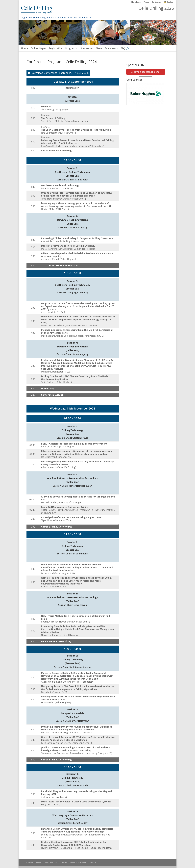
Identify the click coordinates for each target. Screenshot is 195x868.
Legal (38, 862)
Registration (56, 49)
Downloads (111, 49)
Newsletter (136, 2)
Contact (30, 862)
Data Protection (51, 862)
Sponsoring (87, 49)
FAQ (123, 49)
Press (146, 2)
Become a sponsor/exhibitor (146, 72)
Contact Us (157, 2)
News (99, 49)
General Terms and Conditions (83, 862)
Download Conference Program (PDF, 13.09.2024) (60, 73)
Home (24, 49)
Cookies (64, 862)
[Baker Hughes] (146, 94)
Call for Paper (38, 49)
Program (70, 49)
